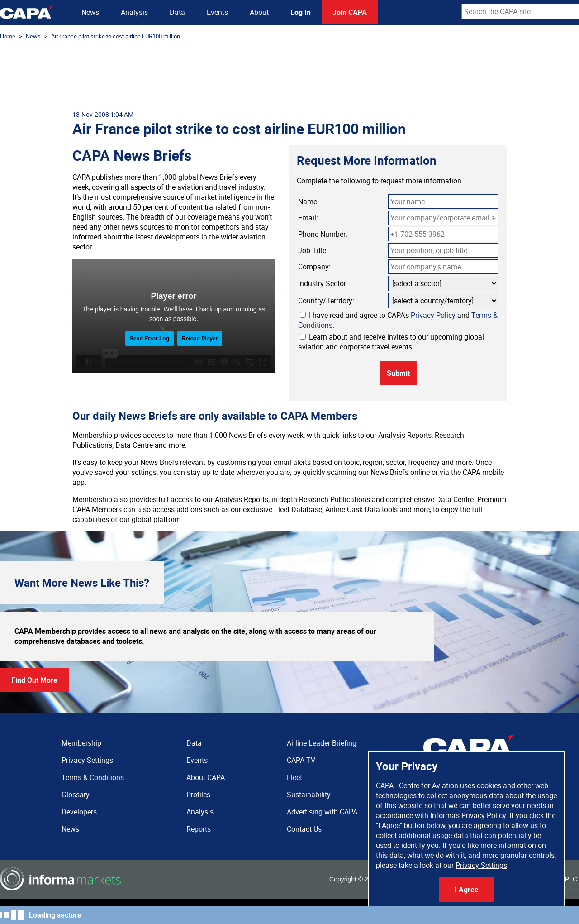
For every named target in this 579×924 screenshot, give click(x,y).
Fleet (294, 777)
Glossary (76, 795)
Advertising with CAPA (322, 812)
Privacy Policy (433, 315)
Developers (79, 812)
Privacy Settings (481, 865)
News (90, 12)
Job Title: (313, 250)
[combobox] (520, 11)
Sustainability (309, 795)
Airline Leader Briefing (322, 743)
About (259, 12)
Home (8, 36)
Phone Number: (323, 234)
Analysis (134, 12)
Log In (301, 12)
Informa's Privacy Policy (468, 815)
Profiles (198, 795)
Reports (199, 829)
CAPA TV (301, 760)
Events (217, 12)
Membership (81, 743)
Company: (314, 267)
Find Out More (34, 680)
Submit (398, 373)
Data (177, 12)
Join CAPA (350, 12)
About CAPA (206, 777)
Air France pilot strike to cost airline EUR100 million (116, 36)
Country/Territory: (326, 301)
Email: (308, 218)
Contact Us (304, 829)
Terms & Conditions (93, 777)
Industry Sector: (323, 283)
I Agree (467, 890)
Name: (308, 201)
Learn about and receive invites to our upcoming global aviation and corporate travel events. (391, 342)
